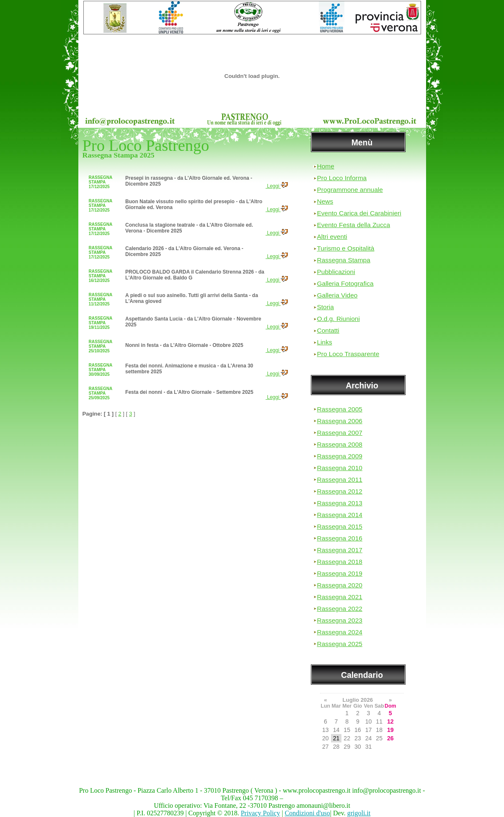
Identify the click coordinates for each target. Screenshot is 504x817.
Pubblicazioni (336, 272)
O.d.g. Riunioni (339, 319)
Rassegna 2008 (340, 444)
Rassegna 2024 (340, 632)
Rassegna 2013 (340, 503)
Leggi (277, 186)
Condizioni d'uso (308, 813)
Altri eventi (332, 237)
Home (326, 166)
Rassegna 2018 (340, 562)
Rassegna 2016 (340, 538)
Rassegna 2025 (340, 644)
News (325, 201)
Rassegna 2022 (340, 609)
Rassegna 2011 (340, 480)
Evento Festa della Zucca (354, 225)
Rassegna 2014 (340, 515)
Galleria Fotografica (345, 283)
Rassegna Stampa (344, 260)
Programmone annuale (350, 190)
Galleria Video (337, 295)
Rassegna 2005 (340, 409)
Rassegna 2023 (340, 620)
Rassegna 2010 (340, 468)
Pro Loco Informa (342, 178)
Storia (326, 307)
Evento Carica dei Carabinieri (359, 213)
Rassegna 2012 (340, 491)
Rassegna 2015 (340, 526)
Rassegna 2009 (340, 456)
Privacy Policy (261, 813)
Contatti (328, 330)
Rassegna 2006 (340, 421)
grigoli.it (359, 813)
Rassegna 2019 (340, 573)
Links (325, 342)
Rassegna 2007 (340, 433)
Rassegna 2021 (340, 597)
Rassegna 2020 (340, 585)
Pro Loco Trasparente (348, 354)
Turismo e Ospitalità (346, 248)
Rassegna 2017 (340, 550)
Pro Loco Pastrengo (146, 145)
